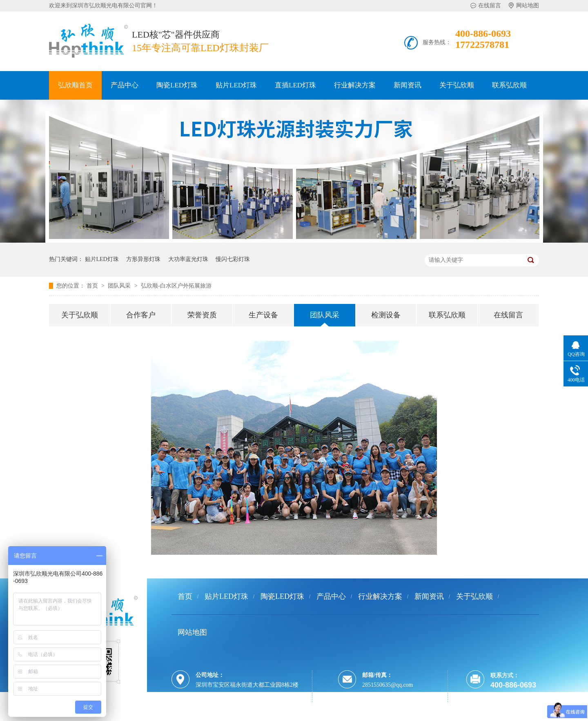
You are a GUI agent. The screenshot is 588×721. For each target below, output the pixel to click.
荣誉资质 (202, 315)
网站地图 (528, 6)
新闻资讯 (408, 85)
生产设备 (263, 315)
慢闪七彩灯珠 (233, 259)
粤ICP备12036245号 (219, 716)
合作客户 (141, 315)
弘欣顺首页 (75, 85)
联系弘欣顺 (509, 85)
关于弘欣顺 (457, 85)
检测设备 (386, 315)
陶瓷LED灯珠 (177, 85)
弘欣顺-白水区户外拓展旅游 (176, 286)
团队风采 (120, 286)
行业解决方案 (355, 85)
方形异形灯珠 (143, 259)
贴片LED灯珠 (236, 85)
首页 (93, 286)
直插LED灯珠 (295, 85)
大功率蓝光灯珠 (188, 259)
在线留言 (490, 6)
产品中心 (125, 85)
